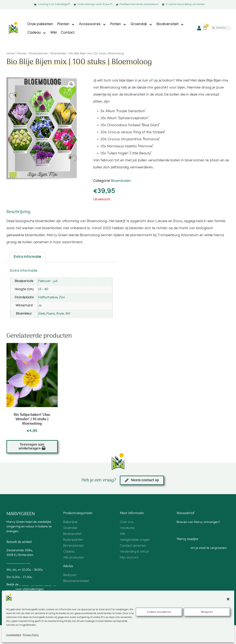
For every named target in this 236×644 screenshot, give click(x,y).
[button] (228, 599)
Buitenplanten (39, 54)
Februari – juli (48, 281)
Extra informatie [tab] (27, 257)
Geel (41, 314)
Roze (60, 314)
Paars (50, 314)
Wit (68, 314)
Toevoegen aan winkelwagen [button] (31, 447)
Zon (62, 298)
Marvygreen (21, 514)
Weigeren (207, 612)
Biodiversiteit (170, 25)
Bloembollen (59, 54)
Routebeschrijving (19, 563)
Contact (68, 33)
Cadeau (37, 33)
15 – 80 (43, 290)
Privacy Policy (31, 635)
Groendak (142, 25)
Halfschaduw (48, 298)
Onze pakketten (40, 25)
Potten (118, 25)
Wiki (54, 33)
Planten (66, 25)
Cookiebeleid (14, 635)
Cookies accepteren (159, 612)
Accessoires (93, 25)
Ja (40, 306)
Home (10, 54)
